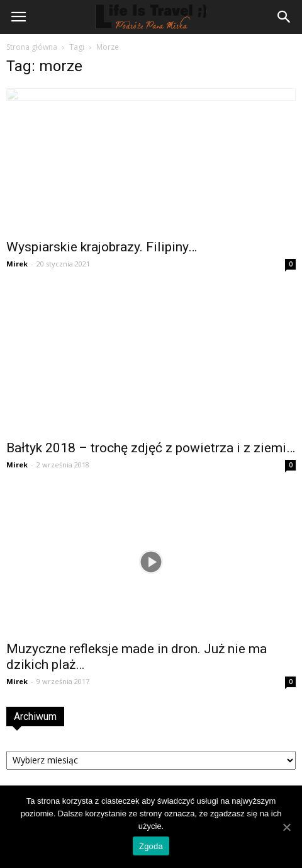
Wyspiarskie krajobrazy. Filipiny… (102, 247)
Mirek (17, 264)
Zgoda (151, 846)
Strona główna (32, 47)
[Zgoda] (286, 827)
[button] (284, 17)
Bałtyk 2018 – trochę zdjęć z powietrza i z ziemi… (151, 448)
